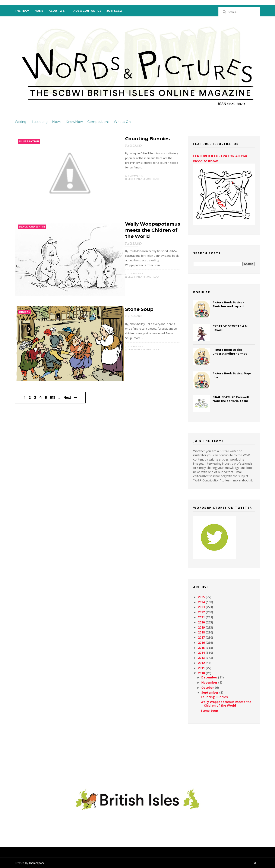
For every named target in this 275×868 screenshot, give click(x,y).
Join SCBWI (115, 11)
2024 (202, 602)
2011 (202, 668)
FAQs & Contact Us (86, 11)
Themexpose (37, 863)
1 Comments (134, 176)
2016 (202, 643)
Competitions (98, 122)
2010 (202, 673)
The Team (22, 11)
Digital (25, 312)
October (208, 688)
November (210, 682)
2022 (202, 612)
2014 (202, 653)
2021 (202, 617)
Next (67, 398)
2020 (202, 622)
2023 (202, 607)
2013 (202, 658)
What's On (122, 122)
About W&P (58, 11)
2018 (202, 632)
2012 (202, 663)
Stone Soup (139, 309)
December (210, 677)
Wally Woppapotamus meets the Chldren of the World (153, 230)
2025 (202, 597)
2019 (202, 627)
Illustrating (39, 122)
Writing (20, 122)
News (57, 122)
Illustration (29, 141)
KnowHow (74, 122)
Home (39, 11)
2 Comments (134, 273)
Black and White (32, 227)
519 (53, 398)
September (210, 692)
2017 (202, 637)
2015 (202, 648)
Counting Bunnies (147, 139)
